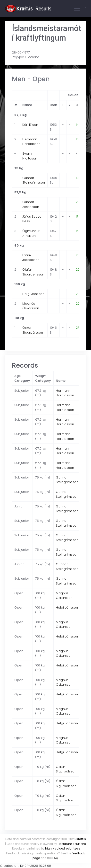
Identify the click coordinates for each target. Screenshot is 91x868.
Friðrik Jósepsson (31, 258)
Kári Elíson (30, 125)
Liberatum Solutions (72, 844)
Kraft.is (81, 839)
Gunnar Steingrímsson (34, 180)
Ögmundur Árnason (31, 233)
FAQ (55, 858)
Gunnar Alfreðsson (31, 204)
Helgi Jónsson (33, 294)
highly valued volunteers (63, 849)
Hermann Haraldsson (31, 142)
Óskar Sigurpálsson (33, 330)
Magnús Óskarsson (31, 306)
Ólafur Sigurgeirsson (33, 272)
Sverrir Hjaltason (30, 156)
